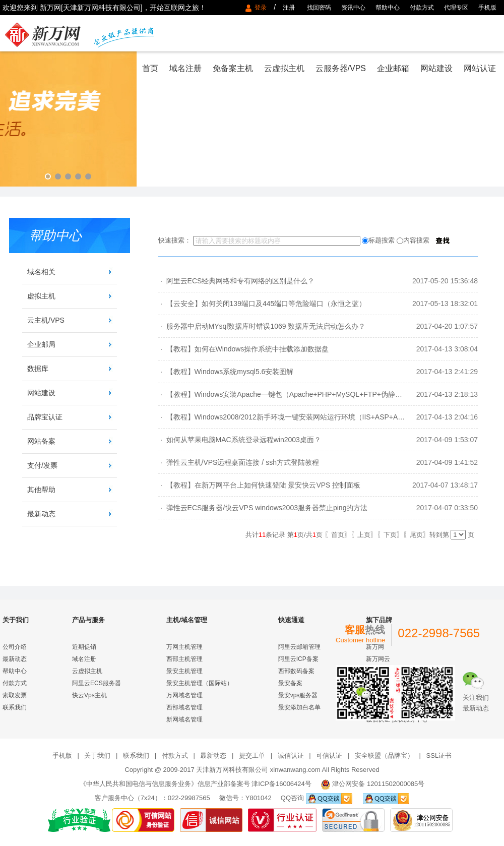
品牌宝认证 (45, 417)
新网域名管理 (184, 719)
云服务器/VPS (341, 68)
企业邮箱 (393, 68)
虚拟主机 (41, 296)
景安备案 (290, 683)
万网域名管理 (184, 695)
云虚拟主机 (284, 68)
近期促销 (84, 647)
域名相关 (41, 272)
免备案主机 (233, 68)
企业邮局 (41, 344)
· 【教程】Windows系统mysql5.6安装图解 (226, 372)
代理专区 (456, 8)
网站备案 (41, 441)
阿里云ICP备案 (298, 659)
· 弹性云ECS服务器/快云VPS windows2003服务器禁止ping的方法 (263, 508)
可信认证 (329, 756)
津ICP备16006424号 (281, 784)
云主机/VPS (46, 320)
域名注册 (185, 68)
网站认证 (480, 68)
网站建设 (436, 68)
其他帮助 (41, 490)
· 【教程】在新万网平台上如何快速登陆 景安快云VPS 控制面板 (259, 485)
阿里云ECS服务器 (97, 683)
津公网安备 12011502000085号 (378, 784)
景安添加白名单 (299, 707)
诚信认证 (291, 756)
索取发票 (15, 695)
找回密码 (319, 8)
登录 (262, 8)
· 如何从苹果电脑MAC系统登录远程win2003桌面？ (240, 440)
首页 (150, 68)
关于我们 (97, 756)
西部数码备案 (296, 671)
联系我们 (15, 707)
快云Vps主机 (89, 695)
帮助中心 (388, 8)
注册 (289, 8)
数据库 (38, 369)
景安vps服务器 (298, 695)
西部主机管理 (184, 659)
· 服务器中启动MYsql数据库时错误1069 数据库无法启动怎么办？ (262, 326)
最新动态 (41, 514)
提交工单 (252, 756)
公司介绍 (15, 647)
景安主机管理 (184, 671)
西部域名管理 (184, 707)
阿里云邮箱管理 (299, 647)
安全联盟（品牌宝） (384, 756)
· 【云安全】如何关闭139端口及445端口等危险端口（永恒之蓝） (262, 304)
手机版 (487, 8)
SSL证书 (439, 756)
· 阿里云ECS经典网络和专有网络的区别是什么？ (236, 281)
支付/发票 (42, 465)
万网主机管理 (184, 647)
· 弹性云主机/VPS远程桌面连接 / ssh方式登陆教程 (239, 462)
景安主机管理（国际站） (200, 683)
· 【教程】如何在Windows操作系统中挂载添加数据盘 (243, 349)
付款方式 (422, 8)
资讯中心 (353, 8)
